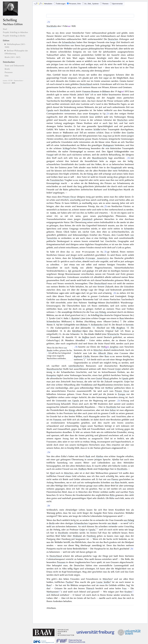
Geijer (82, 529)
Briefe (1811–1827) (12, 57)
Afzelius (99, 456)
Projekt (15, 32)
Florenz (115, 479)
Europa (121, 394)
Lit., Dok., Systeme (90, 4)
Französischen (57, 180)
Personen (9, 72)
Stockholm (52, 26)
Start (5, 29)
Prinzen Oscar (69, 197)
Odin (81, 378)
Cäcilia (86, 356)
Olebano (83, 324)
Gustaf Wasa (102, 378)
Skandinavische (99, 158)
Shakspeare (108, 145)
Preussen (61, 562)
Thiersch (90, 588)
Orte (7, 76)
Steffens (85, 337)
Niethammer (53, 591)
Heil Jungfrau (110, 347)
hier (111, 123)
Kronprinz (94, 114)
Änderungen (60, 4)
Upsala (50, 110)
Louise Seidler (103, 582)
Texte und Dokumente (14, 66)
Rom (122, 318)
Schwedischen (69, 42)
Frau (124, 588)
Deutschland (86, 84)
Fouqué (50, 155)
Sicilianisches (97, 324)
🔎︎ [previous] (36, 4)
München (98, 350)
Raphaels (78, 356)
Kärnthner (77, 331)
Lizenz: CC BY (8, 81)
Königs (72, 410)
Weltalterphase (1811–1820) (15, 46)
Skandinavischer (54, 369)
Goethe (130, 133)
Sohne (113, 410)
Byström (75, 318)
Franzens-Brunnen (91, 91)
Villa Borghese (118, 328)
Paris (131, 492)
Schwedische (78, 258)
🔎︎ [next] (40, 4)
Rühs (112, 495)
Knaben (128, 591)
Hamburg (91, 536)
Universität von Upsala (67, 400)
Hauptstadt (116, 167)
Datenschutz (18, 81)
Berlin (52, 523)
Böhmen (106, 91)
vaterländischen (76, 366)
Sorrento (129, 324)
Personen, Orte (74, 4)
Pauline (69, 582)
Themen (104, 4)
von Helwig (100, 312)
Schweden (129, 228)
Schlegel (67, 148)
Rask (88, 456)
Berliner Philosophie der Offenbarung (16, 52)
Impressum (7, 83)
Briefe (7, 69)
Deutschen (113, 39)
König (90, 174)
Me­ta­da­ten (48, 4)
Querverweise (116, 4)
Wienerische (113, 334)
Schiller (97, 129)
